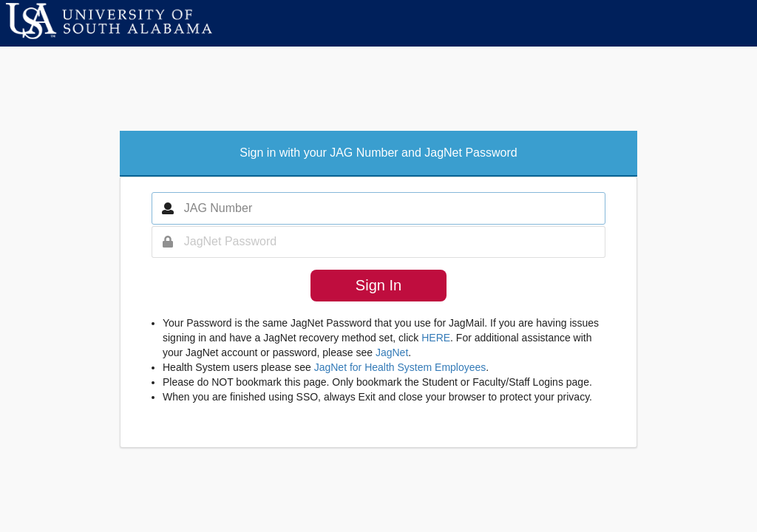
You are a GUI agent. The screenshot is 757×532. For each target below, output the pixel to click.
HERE (436, 338)
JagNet (392, 352)
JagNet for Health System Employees (400, 367)
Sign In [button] (378, 285)
